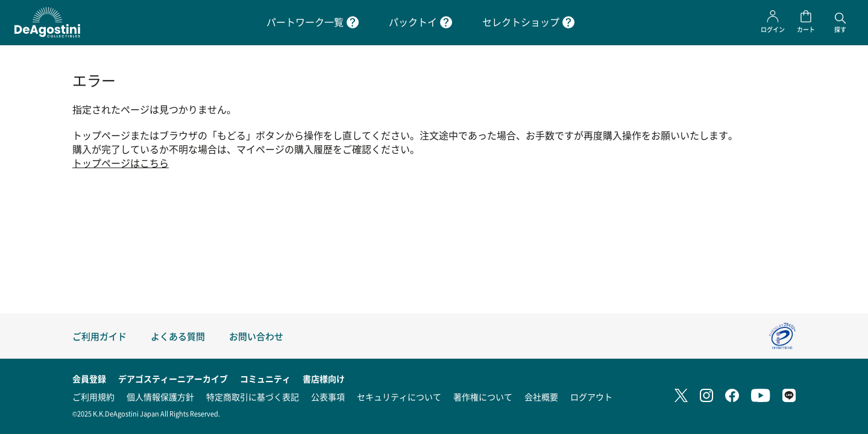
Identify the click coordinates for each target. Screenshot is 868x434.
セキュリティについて (399, 397)
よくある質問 (178, 336)
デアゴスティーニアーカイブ (173, 379)
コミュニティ (265, 379)
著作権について (483, 397)
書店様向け (324, 379)
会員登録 (89, 379)
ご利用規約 (93, 397)
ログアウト (591, 397)
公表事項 (328, 397)
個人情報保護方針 (160, 397)
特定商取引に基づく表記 (253, 397)
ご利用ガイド (99, 336)
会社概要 (541, 397)
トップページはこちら (121, 163)
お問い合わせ (256, 336)
